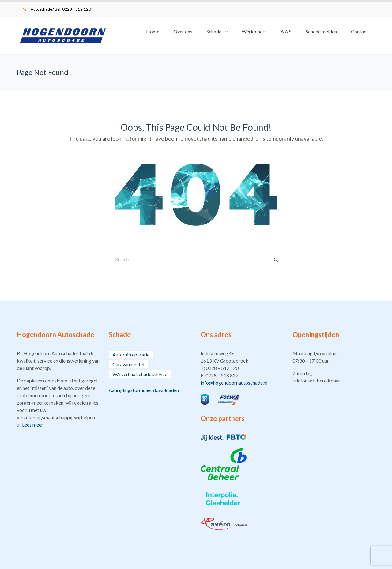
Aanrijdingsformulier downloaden (144, 390)
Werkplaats (254, 31)
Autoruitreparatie (131, 354)
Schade (214, 31)
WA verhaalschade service (140, 374)
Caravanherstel (128, 364)
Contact (360, 31)
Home (153, 31)
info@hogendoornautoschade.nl (234, 383)
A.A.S (286, 31)
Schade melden (321, 31)
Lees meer (33, 425)
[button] (242, 368)
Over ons (183, 31)
